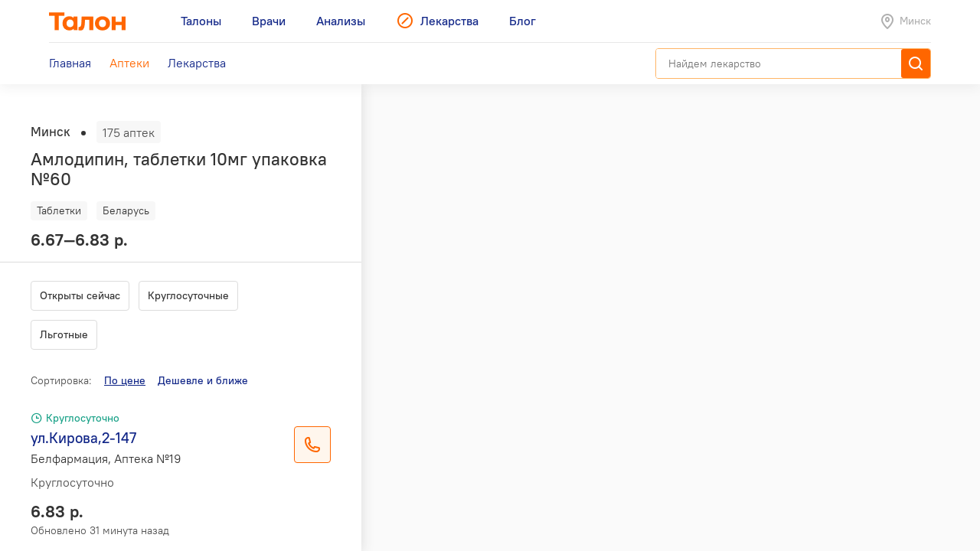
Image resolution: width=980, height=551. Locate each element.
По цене (125, 380)
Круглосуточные (188, 295)
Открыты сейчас (80, 295)
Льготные (64, 334)
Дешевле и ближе (203, 380)
